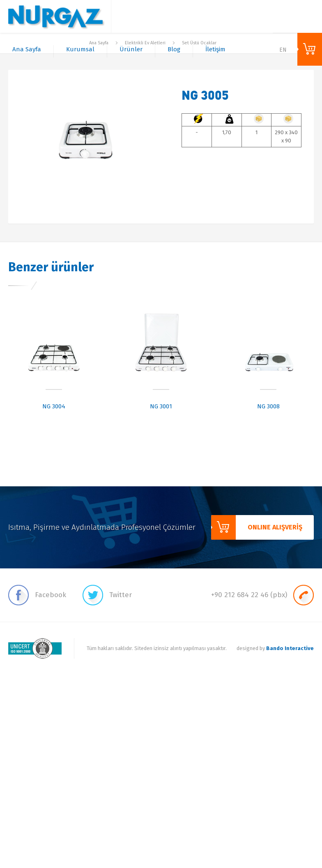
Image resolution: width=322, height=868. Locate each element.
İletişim (215, 49)
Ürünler (131, 49)
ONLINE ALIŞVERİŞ (310, 49)
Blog (174, 49)
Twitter (107, 595)
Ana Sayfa (27, 49)
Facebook (37, 595)
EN (283, 50)
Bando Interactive (290, 648)
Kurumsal (80, 49)
